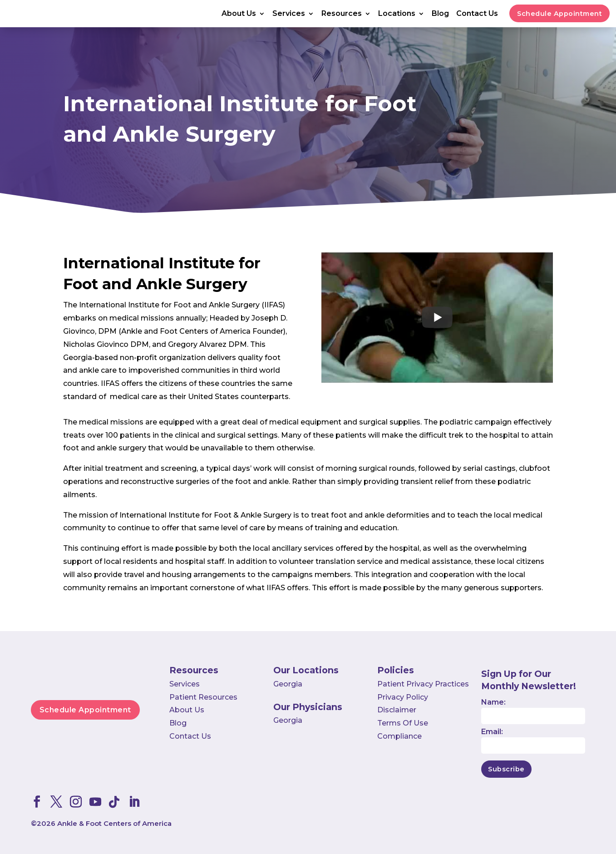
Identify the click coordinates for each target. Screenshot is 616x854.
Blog (440, 14)
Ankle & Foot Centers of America (114, 823)
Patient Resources (203, 697)
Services (289, 14)
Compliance (399, 736)
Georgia (288, 684)
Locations (397, 14)
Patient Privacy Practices (423, 684)
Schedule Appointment (559, 14)
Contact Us (477, 14)
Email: (492, 732)
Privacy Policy (403, 697)
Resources (342, 14)
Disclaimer (397, 710)
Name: (493, 702)
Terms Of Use (403, 723)
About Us (239, 14)
